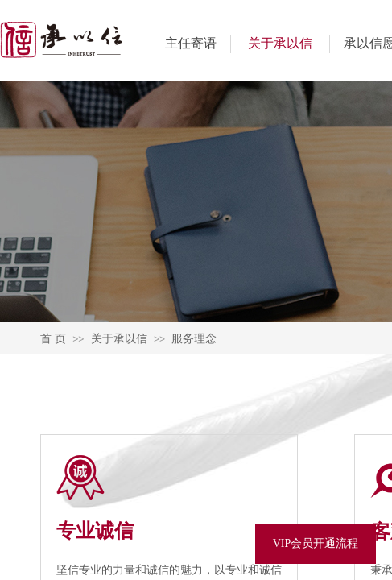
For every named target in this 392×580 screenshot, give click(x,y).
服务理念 (194, 338)
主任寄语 (191, 43)
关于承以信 (280, 43)
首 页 (53, 338)
